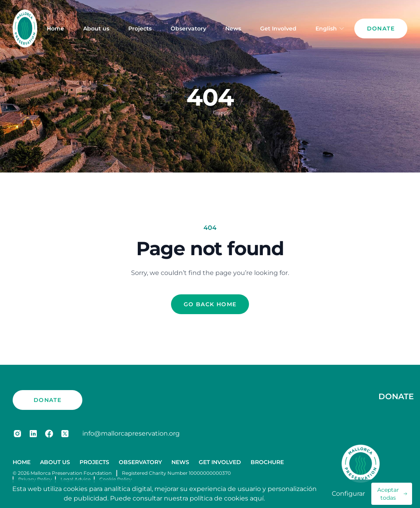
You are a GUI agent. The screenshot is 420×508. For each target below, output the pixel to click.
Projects (140, 28)
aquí (257, 498)
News (233, 28)
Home (55, 28)
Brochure (267, 462)
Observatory (188, 28)
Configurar (348, 494)
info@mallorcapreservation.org (131, 433)
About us (96, 28)
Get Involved (278, 28)
